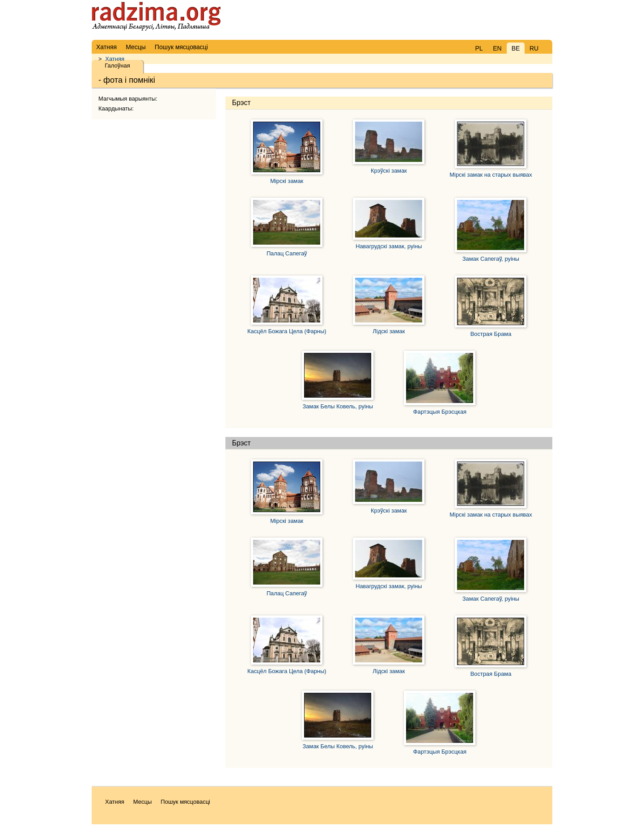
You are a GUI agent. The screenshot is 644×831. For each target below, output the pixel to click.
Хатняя (115, 59)
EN (497, 48)
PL (479, 48)
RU (534, 48)
